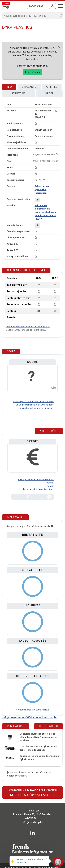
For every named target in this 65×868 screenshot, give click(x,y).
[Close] (59, 47)
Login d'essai (38, 6)
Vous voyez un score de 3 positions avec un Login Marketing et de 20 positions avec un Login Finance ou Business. (33, 405)
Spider (49, 93)
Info (9, 87)
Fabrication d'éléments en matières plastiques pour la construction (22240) (45, 212)
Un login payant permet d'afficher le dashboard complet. (30, 717)
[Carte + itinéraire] (56, 111)
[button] (38, 200)
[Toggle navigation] (59, 6)
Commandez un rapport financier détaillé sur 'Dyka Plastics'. (33, 792)
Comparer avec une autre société (32, 710)
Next (58, 278)
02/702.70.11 (33, 819)
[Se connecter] (52, 6)
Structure (18, 93)
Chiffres (52, 87)
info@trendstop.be (32, 822)
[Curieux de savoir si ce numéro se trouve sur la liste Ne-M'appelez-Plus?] (57, 154)
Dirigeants (29, 87)
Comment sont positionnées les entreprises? (28, 327)
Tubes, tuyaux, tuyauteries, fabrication (42, 189)
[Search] (31, 16)
